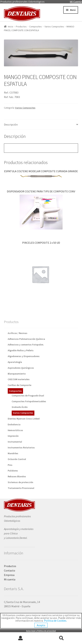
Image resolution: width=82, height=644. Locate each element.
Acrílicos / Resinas (18, 333)
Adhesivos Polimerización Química (26, 339)
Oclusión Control (17, 459)
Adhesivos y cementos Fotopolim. (26, 345)
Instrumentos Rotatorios (21, 448)
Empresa (9, 575)
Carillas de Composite (20, 385)
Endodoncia (14, 424)
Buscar (62, 638)
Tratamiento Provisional (21, 488)
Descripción (11, 124)
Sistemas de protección (20, 482)
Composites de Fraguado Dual (28, 396)
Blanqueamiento (17, 374)
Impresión (13, 436)
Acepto (41, 625)
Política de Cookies (55, 621)
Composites (35, 27)
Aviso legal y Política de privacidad (41, 631)
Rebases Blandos (17, 476)
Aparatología (15, 362)
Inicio (11, 27)
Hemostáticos (15, 430)
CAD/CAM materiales (19, 379)
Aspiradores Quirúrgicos (21, 368)
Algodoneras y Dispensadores (24, 356)
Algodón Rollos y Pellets (21, 350)
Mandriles (13, 453)
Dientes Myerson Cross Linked (24, 419)
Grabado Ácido (20, 407)
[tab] (41, 125)
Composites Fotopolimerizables (29, 401)
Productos (21, 27)
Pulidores (13, 471)
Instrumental (15, 442)
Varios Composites (54, 27)
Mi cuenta (10, 579)
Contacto (10, 570)
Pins (10, 465)
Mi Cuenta (76, 2)
